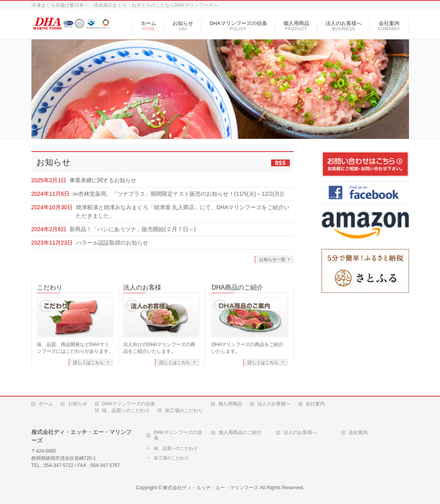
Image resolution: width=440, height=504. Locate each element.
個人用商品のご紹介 (240, 432)
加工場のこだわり (184, 411)
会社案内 (315, 404)
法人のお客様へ (274, 404)
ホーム (46, 404)
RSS (280, 163)
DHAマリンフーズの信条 (129, 404)
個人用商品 (230, 404)
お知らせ (78, 404)
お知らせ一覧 (272, 259)
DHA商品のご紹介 (237, 287)
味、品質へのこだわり (126, 411)
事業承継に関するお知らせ (103, 180)
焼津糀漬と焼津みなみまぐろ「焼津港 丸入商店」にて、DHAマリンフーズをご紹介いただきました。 (183, 211)
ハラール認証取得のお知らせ (112, 243)
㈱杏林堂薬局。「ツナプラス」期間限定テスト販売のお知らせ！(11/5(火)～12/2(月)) (178, 194)
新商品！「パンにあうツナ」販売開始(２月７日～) (133, 229)
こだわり (50, 287)
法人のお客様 (142, 287)
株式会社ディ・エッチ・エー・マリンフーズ (211, 488)
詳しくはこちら (89, 362)
